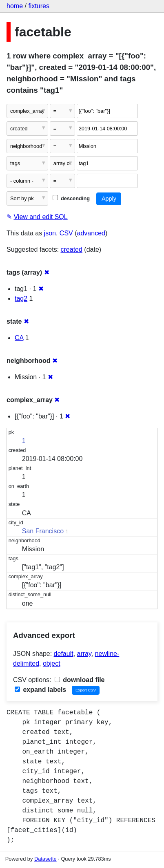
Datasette (45, 859)
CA (19, 338)
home (15, 6)
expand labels (40, 690)
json (50, 233)
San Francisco (43, 531)
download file (80, 680)
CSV (66, 233)
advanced (91, 233)
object (52, 663)
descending (71, 198)
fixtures (39, 6)
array (84, 654)
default (64, 654)
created (72, 249)
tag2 (21, 299)
